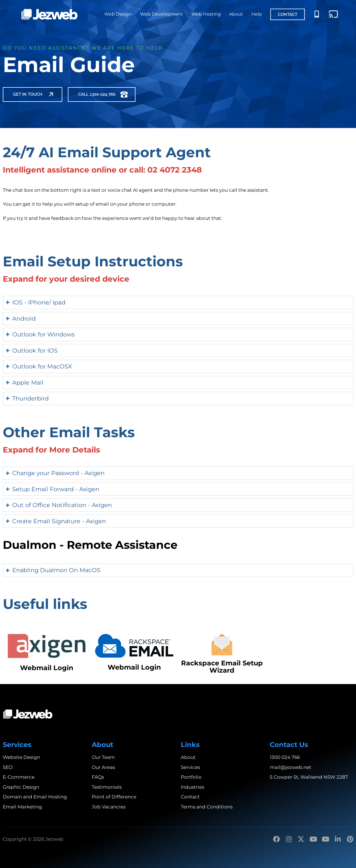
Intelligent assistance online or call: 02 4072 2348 (102, 170)
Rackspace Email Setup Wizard (222, 667)
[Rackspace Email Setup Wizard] (222, 645)
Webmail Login (47, 668)
